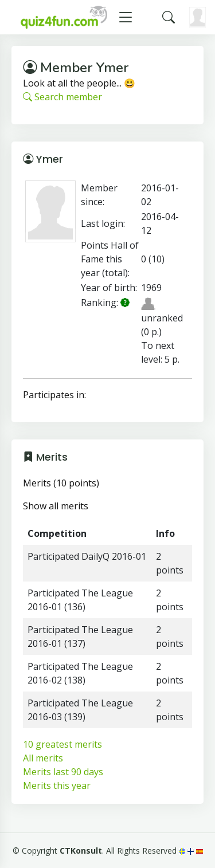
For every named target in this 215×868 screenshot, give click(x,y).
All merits (43, 758)
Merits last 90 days (63, 772)
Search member (62, 97)
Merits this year (57, 785)
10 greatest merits (62, 744)
